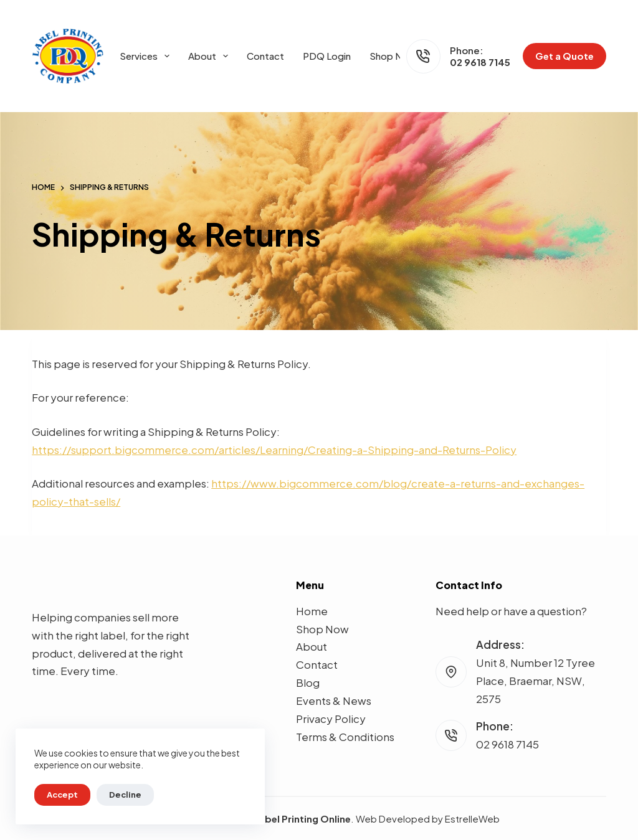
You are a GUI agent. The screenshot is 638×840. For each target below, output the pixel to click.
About (211, 56)
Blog (308, 682)
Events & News (334, 701)
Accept (62, 795)
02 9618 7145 (480, 62)
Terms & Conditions (345, 737)
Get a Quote (564, 56)
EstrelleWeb (472, 819)
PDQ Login (327, 56)
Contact (265, 56)
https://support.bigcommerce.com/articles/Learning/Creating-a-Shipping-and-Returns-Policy (274, 450)
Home (312, 611)
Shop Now (393, 56)
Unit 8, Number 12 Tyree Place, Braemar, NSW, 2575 (536, 681)
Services (147, 56)
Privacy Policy (331, 719)
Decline (125, 795)
